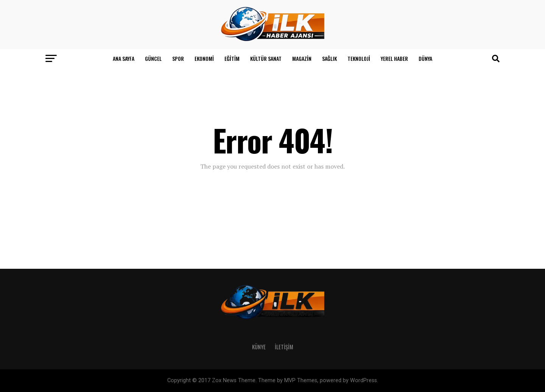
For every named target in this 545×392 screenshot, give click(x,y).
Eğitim (232, 58)
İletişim (284, 347)
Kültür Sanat (266, 58)
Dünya (425, 58)
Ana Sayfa (124, 58)
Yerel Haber (394, 58)
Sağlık (329, 58)
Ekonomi (204, 58)
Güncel (153, 58)
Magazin (302, 58)
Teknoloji (359, 58)
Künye (259, 347)
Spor (178, 58)
